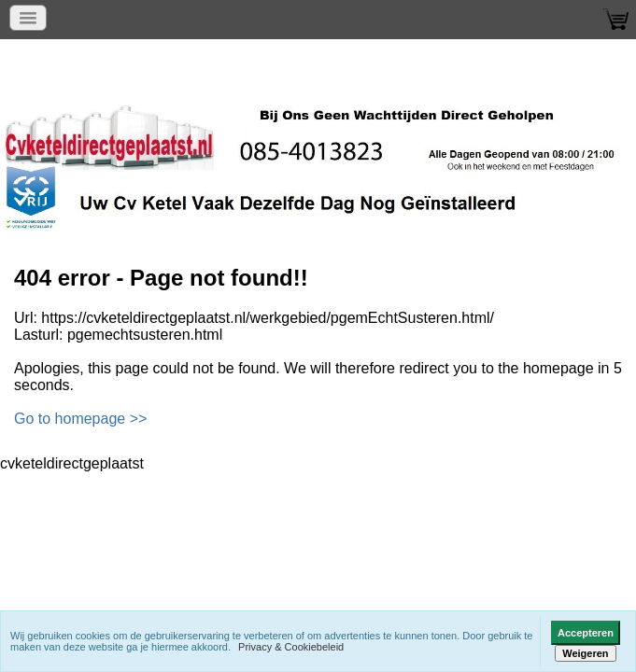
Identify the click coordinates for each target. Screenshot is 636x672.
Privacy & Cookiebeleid (291, 647)
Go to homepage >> (80, 419)
